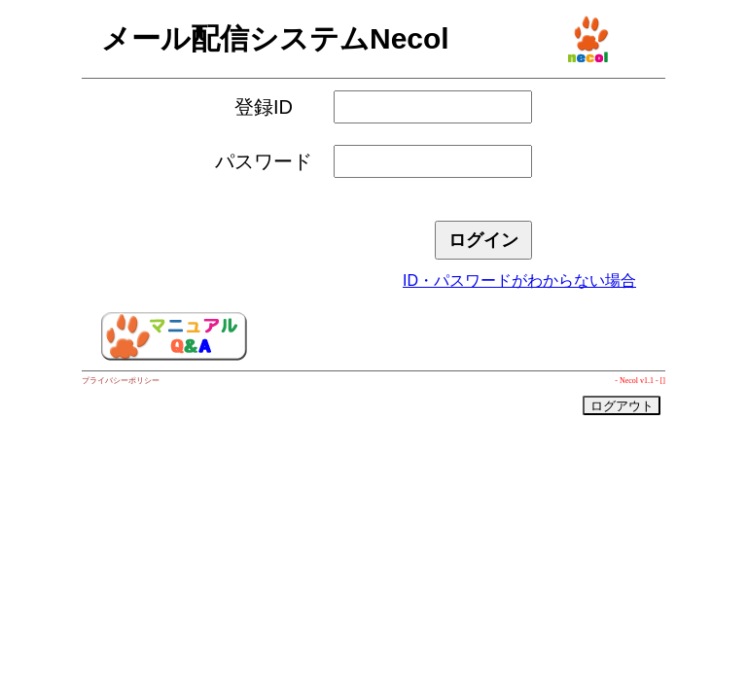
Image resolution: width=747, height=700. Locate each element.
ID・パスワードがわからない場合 (519, 280)
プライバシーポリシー (121, 381)
